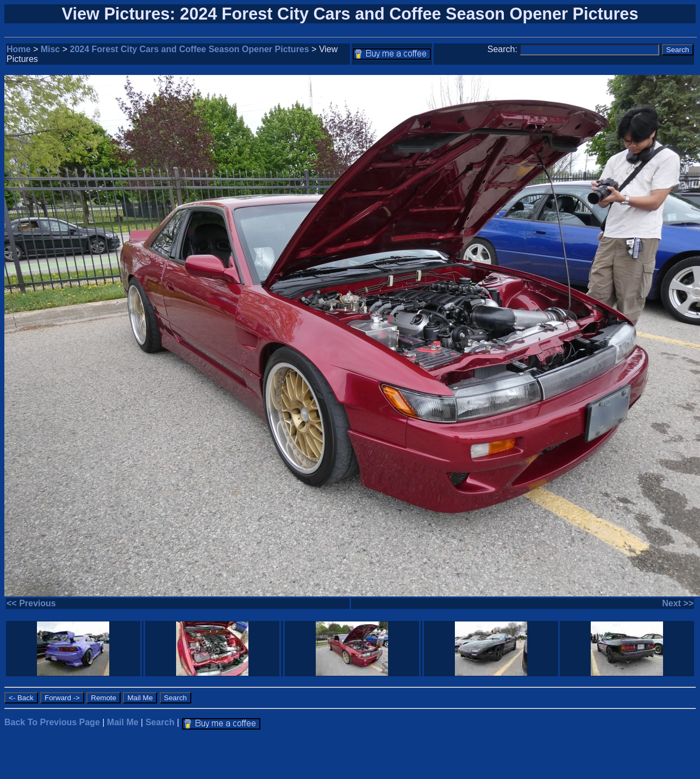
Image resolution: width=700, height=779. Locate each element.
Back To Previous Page (52, 722)
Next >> (678, 603)
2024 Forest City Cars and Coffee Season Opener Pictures (190, 49)
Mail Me (123, 722)
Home (18, 49)
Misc (51, 49)
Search (160, 722)
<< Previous (31, 603)
